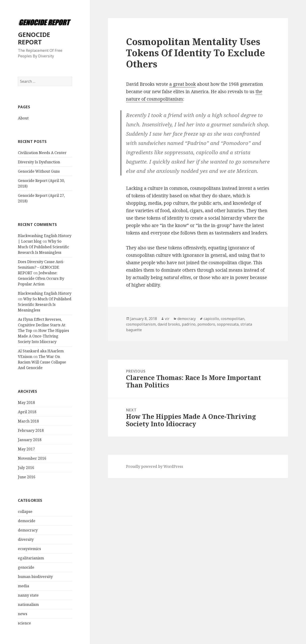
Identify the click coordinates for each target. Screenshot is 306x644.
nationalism (28, 604)
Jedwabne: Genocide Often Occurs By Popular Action (41, 278)
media (23, 586)
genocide (26, 567)
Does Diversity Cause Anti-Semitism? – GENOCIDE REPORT (41, 267)
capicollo (211, 319)
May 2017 (26, 449)
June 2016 (27, 477)
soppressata (228, 324)
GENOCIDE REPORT (34, 38)
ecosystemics (29, 549)
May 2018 (26, 403)
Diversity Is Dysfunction (39, 162)
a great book (183, 84)
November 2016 (32, 458)
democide (27, 521)
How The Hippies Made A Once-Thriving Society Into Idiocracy (43, 336)
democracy (28, 530)
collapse (25, 512)
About (23, 118)
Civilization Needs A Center (42, 153)
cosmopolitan (233, 319)
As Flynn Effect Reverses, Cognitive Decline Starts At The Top (42, 325)
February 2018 (31, 430)
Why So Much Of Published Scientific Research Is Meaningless (43, 247)
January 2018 (30, 440)
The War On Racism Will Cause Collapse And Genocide (42, 362)
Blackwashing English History (45, 293)
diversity (26, 539)
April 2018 (27, 412)
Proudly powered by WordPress (155, 466)
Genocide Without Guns (39, 171)
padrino (189, 324)
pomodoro (206, 324)
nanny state (28, 595)
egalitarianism (31, 558)
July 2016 (26, 468)
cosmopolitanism (141, 324)
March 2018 (28, 421)
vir (167, 319)
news (23, 614)
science (24, 623)
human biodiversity (35, 577)
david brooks (169, 324)
